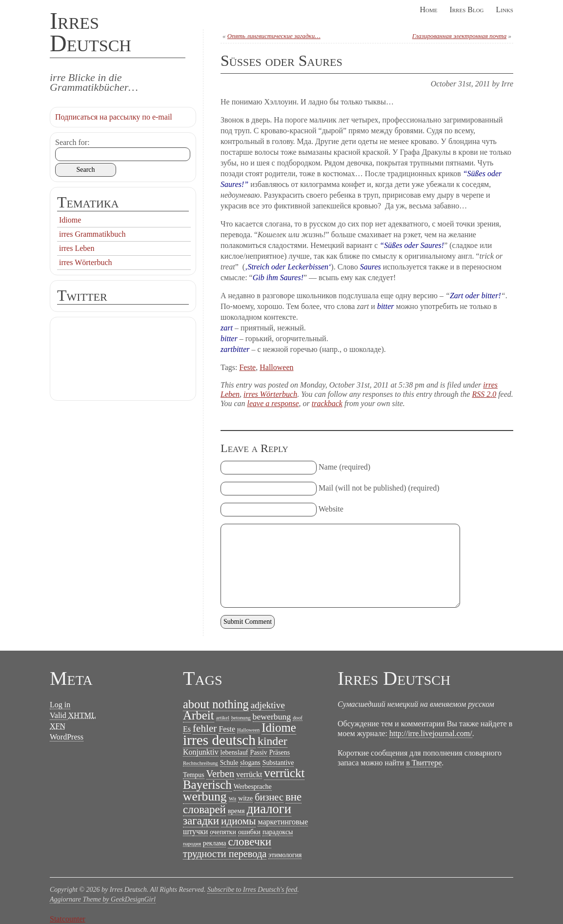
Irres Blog (466, 10)
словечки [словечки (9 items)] (250, 842)
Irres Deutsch (90, 32)
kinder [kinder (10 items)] (272, 741)
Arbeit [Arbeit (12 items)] (199, 715)
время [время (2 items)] (236, 811)
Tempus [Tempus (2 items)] (194, 775)
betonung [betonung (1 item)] (241, 718)
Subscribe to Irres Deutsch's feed (252, 890)
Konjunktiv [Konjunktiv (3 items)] (201, 752)
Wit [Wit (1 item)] (233, 799)
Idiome (70, 220)
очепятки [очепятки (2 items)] (223, 832)
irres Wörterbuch (270, 394)
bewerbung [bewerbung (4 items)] (272, 717)
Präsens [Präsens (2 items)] (280, 752)
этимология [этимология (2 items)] (285, 855)
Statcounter (68, 919)
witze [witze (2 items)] (245, 798)
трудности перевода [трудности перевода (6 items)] (225, 854)
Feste (247, 367)
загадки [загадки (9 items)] (201, 821)
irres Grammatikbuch (92, 234)
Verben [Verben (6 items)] (221, 774)
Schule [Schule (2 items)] (229, 763)
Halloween (276, 367)
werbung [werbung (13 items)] (205, 796)
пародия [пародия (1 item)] (192, 844)
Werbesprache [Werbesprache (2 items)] (253, 787)
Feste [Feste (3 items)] (227, 729)
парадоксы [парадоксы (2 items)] (278, 832)
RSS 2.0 (484, 394)
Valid (73, 716)
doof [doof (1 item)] (298, 718)
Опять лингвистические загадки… (274, 36)
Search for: (72, 142)
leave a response (273, 403)
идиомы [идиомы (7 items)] (238, 821)
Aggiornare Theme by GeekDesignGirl (103, 899)
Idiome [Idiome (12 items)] (279, 728)
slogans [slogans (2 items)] (250, 763)
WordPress (67, 737)
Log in (60, 705)
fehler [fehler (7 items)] (205, 728)
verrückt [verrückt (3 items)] (249, 774)
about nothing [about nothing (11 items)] (216, 704)
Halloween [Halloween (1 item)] (248, 730)
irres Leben (77, 248)
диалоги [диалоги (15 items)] (269, 809)
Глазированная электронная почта (459, 36)
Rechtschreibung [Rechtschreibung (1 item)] (201, 763)
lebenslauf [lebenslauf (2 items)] (234, 752)
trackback (327, 403)
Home (428, 10)
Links (505, 10)
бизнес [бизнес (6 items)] (269, 797)
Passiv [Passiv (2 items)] (258, 752)
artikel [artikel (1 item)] (223, 718)
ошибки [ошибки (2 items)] (249, 832)
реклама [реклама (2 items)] (215, 843)
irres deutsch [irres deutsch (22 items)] (219, 740)
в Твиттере (424, 763)
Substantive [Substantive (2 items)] (278, 763)
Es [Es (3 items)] (187, 729)
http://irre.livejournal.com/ (431, 733)
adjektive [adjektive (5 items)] (268, 705)
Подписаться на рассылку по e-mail (114, 117)
